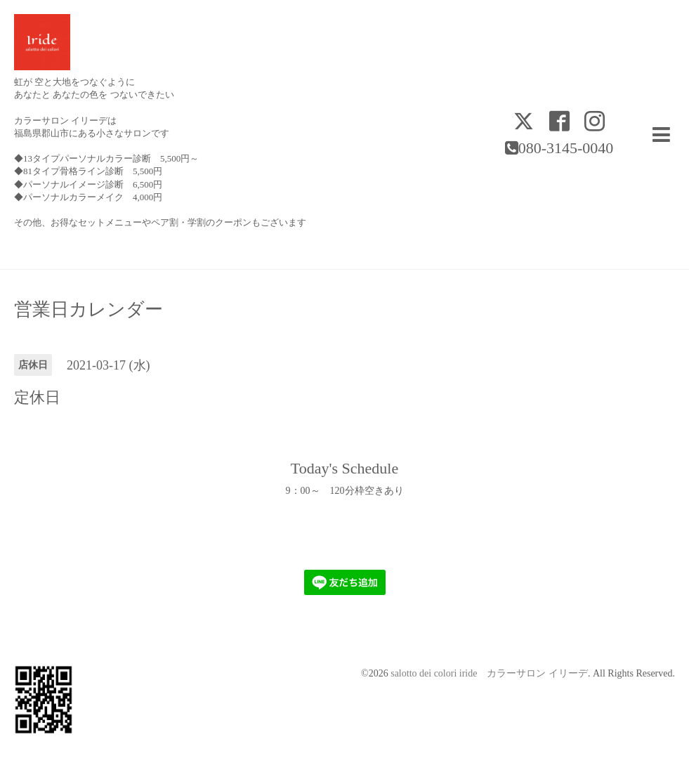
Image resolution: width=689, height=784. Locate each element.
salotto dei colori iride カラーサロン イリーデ (489, 673)
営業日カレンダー (88, 310)
